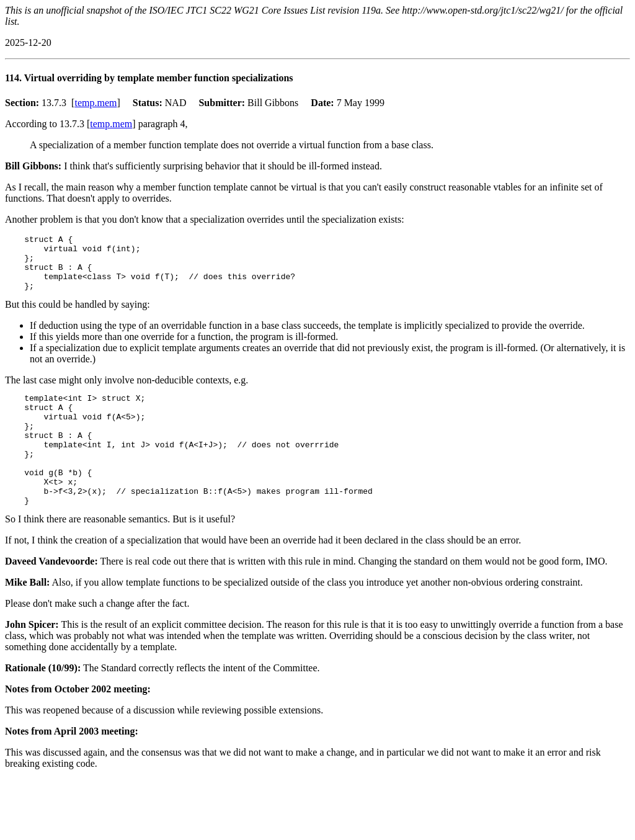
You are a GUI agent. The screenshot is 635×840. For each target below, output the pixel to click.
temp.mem (95, 103)
